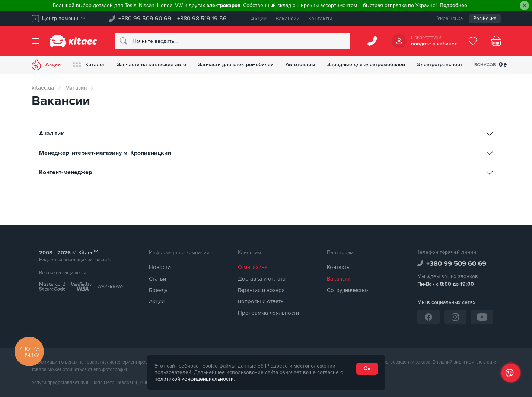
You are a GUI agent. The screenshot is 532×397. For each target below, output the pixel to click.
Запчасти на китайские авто (152, 65)
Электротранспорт (440, 65)
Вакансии (287, 19)
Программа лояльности (268, 313)
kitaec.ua (43, 88)
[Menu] (36, 41)
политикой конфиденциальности (194, 379)
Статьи (157, 279)
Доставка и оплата (262, 279)
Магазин (76, 88)
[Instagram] (455, 317)
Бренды (159, 290)
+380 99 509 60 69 (145, 19)
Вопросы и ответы (261, 301)
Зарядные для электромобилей (366, 65)
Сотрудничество (348, 290)
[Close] (524, 6)
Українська (450, 18)
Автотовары (300, 65)
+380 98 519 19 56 (202, 19)
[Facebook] (429, 317)
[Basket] (496, 41)
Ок (367, 369)
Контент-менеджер (66, 172)
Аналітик (52, 134)
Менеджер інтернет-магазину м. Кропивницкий (106, 153)
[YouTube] (482, 317)
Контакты (320, 19)
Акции (259, 19)
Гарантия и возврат (262, 290)
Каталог (89, 65)
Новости (160, 267)
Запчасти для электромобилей (236, 65)
